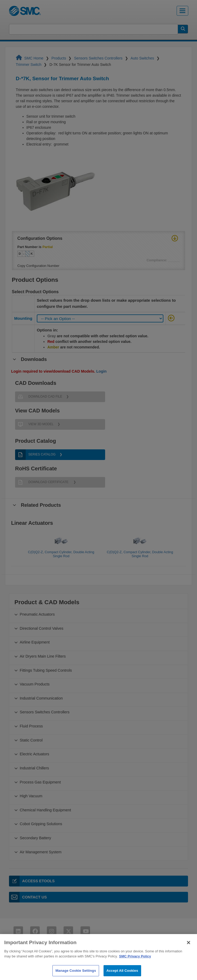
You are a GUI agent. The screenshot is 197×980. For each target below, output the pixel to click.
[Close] (189, 948)
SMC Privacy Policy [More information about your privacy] (135, 962)
